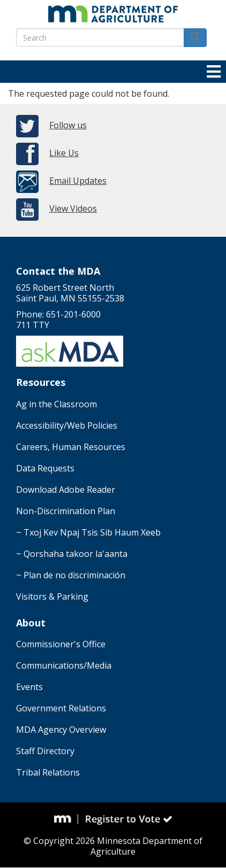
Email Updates (78, 181)
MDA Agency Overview (61, 730)
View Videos (73, 208)
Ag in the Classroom (56, 404)
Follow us (68, 125)
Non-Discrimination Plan (66, 511)
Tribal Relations (48, 772)
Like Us (64, 153)
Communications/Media (64, 665)
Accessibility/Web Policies (67, 425)
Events (29, 687)
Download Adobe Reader (66, 490)
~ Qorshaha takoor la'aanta (72, 554)
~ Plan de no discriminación (71, 575)
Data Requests (45, 468)
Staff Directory (45, 751)
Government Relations (61, 708)
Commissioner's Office (61, 644)
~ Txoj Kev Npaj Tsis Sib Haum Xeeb (88, 532)
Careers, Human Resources (71, 447)
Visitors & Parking (52, 596)
